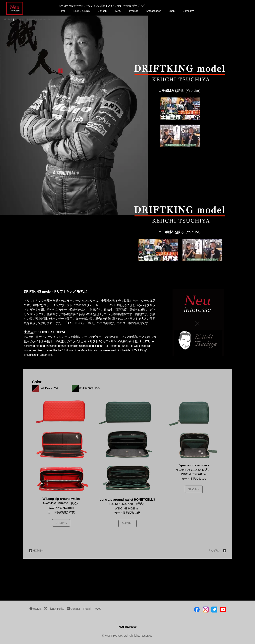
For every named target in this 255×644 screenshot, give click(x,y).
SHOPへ (61, 523)
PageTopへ (217, 550)
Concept (102, 11)
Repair (87, 609)
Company (188, 11)
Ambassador (153, 11)
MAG (118, 11)
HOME (8, 19)
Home (62, 11)
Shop (172, 11)
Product (134, 11)
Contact (73, 609)
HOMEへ (36, 550)
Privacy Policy (54, 609)
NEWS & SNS (82, 11)
